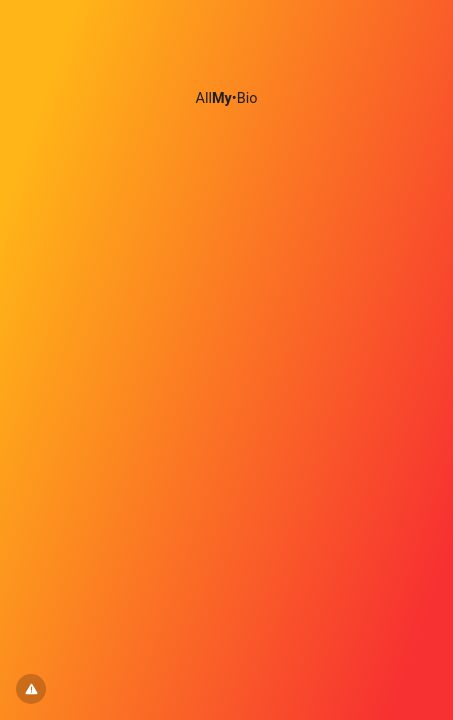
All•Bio (227, 98)
